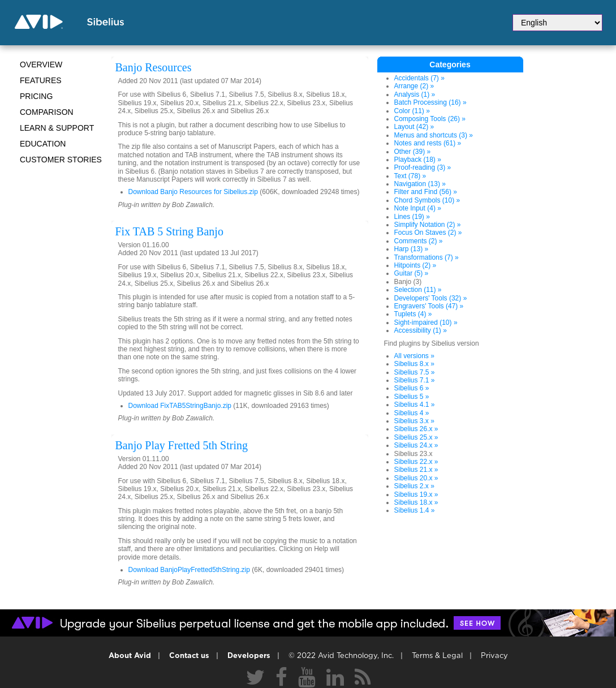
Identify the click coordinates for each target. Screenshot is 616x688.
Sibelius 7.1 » (415, 380)
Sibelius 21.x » (416, 470)
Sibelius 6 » (412, 388)
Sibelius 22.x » (416, 462)
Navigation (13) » (420, 184)
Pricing (36, 96)
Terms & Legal (437, 656)
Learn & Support (57, 128)
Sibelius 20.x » (416, 478)
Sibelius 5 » (412, 397)
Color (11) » (412, 111)
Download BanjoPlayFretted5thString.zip (189, 570)
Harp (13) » (412, 249)
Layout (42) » (414, 127)
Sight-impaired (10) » (426, 322)
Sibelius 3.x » (414, 421)
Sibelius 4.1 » (415, 405)
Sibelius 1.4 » (415, 510)
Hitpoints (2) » (415, 265)
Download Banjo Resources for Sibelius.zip (193, 192)
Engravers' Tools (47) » (429, 306)
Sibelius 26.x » (416, 429)
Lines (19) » (412, 217)
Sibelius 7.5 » (415, 372)
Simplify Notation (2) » (428, 225)
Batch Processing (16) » (430, 102)
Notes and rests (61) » (428, 143)
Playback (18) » (418, 160)
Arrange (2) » (414, 86)
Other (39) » (413, 152)
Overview (41, 64)
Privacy (494, 656)
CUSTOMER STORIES (61, 160)
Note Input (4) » (418, 208)
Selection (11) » (418, 290)
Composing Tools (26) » (430, 119)
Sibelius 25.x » (416, 437)
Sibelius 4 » (412, 413)
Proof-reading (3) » (423, 167)
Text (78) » (410, 176)
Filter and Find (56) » (426, 192)
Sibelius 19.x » (416, 494)
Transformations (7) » (427, 257)
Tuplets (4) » (413, 314)
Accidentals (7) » (419, 78)
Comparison (47, 112)
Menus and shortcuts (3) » (434, 135)
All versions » (414, 356)
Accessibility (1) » (421, 330)
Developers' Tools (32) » (431, 298)
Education (43, 144)
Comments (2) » (419, 241)
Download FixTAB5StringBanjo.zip (180, 406)
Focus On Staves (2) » (428, 233)
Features (41, 80)
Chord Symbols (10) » (427, 200)
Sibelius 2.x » (414, 486)
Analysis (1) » (415, 94)
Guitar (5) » (412, 273)
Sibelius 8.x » (414, 364)
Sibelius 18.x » (416, 502)
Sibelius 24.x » (416, 445)
